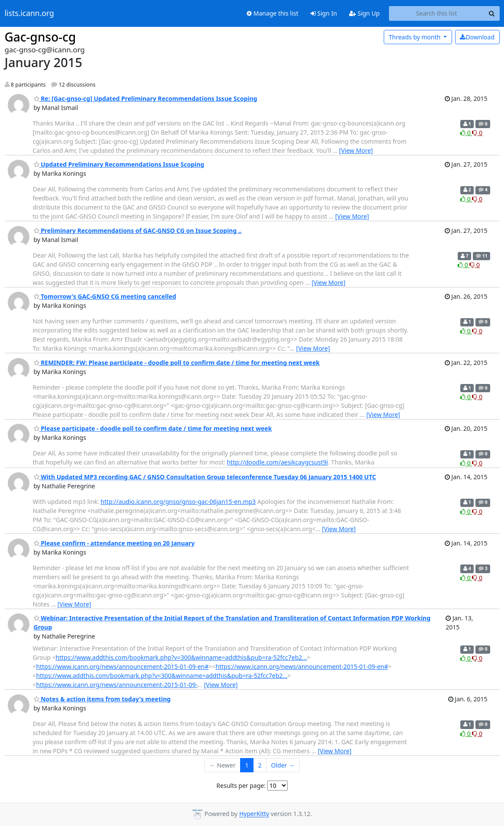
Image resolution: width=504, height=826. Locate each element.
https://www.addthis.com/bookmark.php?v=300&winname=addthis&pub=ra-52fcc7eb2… (181, 657)
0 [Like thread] (466, 133)
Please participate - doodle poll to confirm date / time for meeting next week (153, 428)
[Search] (492, 13)
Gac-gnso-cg (40, 37)
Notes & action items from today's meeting (102, 699)
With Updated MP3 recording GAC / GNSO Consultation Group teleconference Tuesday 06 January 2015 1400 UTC (205, 477)
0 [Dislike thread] (477, 133)
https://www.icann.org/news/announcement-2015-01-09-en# (123, 666)
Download (477, 37)
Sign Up (364, 13)
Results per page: (241, 786)
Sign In (324, 13)
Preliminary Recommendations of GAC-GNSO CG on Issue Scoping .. (138, 231)
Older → (283, 765)
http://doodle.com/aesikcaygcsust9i (277, 462)
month (415, 37)
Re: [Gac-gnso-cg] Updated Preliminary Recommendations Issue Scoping (146, 98)
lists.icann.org (29, 13)
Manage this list (273, 13)
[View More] (356, 150)
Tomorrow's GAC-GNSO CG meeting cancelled (105, 296)
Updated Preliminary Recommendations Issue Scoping (119, 164)
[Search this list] (437, 13)
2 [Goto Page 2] (260, 765)
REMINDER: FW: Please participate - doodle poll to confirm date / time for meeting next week (177, 363)
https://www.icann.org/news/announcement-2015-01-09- (117, 685)
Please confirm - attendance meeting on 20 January (114, 543)
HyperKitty (254, 814)
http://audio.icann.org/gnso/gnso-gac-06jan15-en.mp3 (178, 502)
